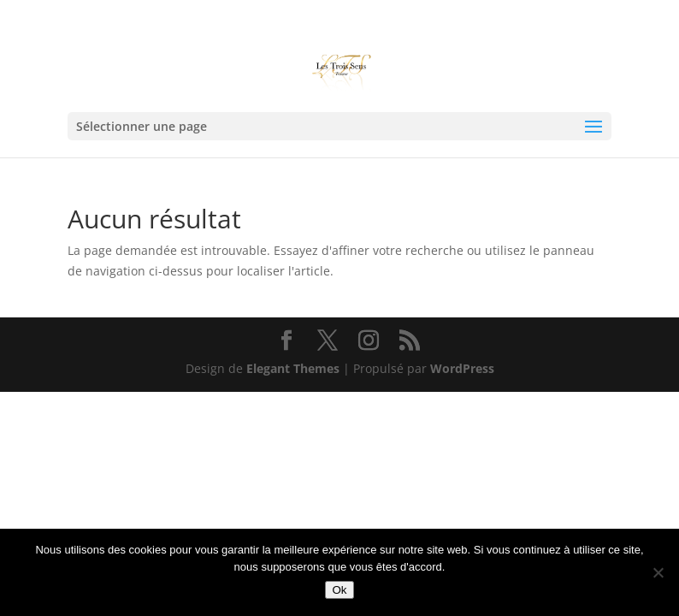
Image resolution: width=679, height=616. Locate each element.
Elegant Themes (293, 368)
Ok (339, 590)
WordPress (462, 368)
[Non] (658, 572)
